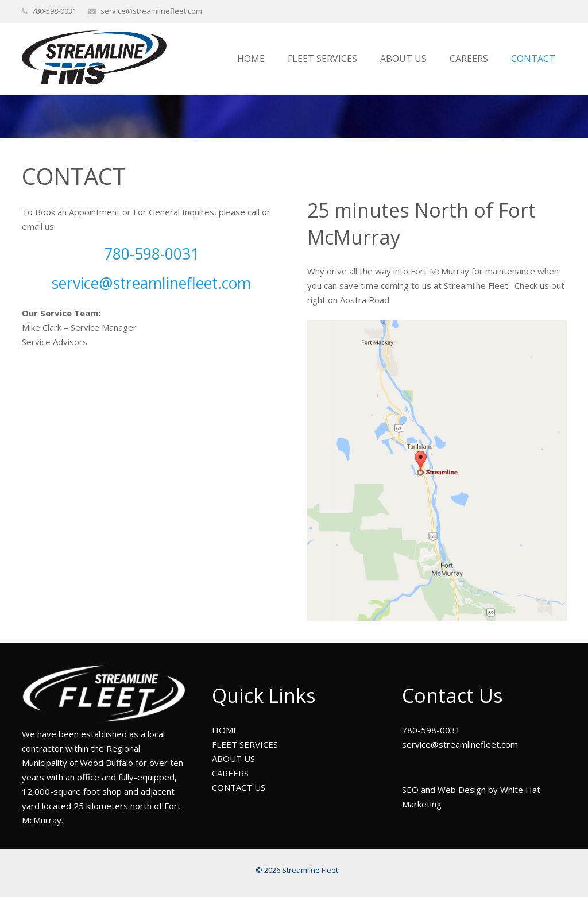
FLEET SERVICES (245, 744)
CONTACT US (239, 787)
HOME (225, 730)
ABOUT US (233, 759)
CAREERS (230, 773)
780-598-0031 (152, 254)
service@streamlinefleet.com (151, 11)
